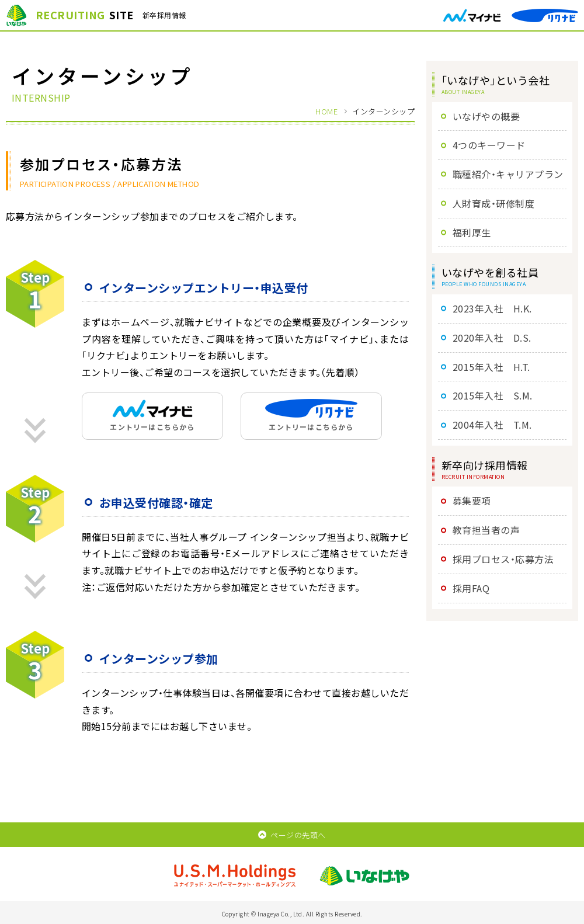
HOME (326, 111)
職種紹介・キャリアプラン (508, 174)
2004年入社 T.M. (492, 425)
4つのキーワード (489, 145)
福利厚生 (472, 232)
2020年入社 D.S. (492, 338)
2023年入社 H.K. (492, 308)
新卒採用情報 (96, 15)
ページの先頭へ (292, 835)
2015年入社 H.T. (491, 367)
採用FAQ (471, 588)
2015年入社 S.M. (493, 395)
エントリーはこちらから (152, 415)
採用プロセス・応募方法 (503, 559)
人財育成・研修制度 (493, 203)
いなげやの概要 (486, 116)
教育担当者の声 (486, 530)
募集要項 (472, 501)
